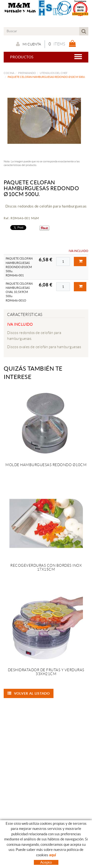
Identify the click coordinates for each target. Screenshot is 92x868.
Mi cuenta (28, 44)
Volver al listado (29, 693)
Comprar (81, 261)
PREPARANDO (27, 73)
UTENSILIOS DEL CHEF (54, 73)
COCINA (9, 73)
